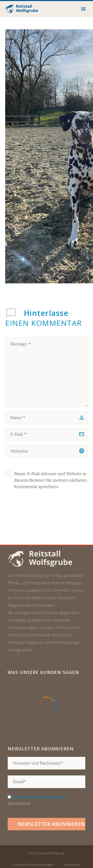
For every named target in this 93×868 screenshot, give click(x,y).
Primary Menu (83, 9)
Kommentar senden (38, 514)
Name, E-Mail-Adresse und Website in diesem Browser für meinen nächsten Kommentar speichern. (50, 480)
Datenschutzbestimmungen (39, 797)
